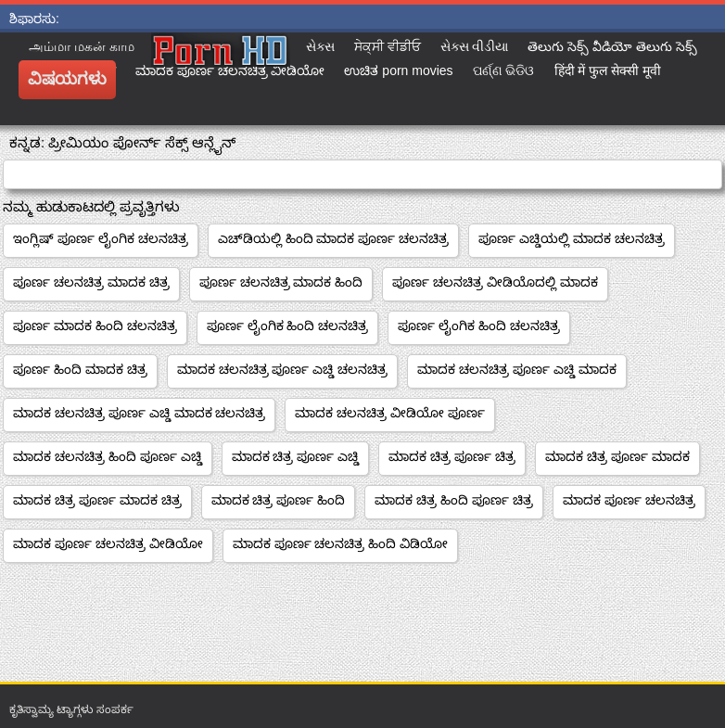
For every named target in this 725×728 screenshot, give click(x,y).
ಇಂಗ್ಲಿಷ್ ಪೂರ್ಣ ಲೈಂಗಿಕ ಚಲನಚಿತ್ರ (101, 238)
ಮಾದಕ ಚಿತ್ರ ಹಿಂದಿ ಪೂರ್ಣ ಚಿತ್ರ (454, 500)
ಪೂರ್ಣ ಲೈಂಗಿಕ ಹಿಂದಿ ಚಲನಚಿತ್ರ (288, 326)
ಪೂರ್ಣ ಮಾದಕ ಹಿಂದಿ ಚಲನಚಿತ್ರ (95, 326)
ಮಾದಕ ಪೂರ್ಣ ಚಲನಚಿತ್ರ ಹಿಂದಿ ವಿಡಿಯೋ (341, 543)
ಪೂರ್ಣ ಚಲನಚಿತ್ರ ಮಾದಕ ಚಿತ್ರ (91, 282)
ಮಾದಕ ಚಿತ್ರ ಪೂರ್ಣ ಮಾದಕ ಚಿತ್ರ (97, 500)
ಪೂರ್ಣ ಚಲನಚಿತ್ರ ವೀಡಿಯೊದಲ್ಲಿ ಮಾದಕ (495, 282)
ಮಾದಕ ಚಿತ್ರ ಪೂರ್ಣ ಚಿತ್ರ (452, 456)
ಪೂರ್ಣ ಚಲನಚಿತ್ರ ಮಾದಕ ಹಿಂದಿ (281, 282)
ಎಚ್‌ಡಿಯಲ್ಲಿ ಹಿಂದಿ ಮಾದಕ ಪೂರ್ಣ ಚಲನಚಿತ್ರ (334, 238)
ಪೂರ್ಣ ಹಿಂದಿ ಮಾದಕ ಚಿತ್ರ (80, 369)
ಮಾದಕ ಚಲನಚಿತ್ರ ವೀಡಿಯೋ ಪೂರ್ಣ (390, 413)
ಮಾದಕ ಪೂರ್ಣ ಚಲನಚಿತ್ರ (629, 500)
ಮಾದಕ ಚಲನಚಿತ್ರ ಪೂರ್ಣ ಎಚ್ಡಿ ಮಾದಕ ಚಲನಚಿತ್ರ (139, 413)
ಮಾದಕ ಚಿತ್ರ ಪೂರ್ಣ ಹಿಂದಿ (279, 500)
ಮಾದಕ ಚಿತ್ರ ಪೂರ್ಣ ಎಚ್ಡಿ (296, 456)
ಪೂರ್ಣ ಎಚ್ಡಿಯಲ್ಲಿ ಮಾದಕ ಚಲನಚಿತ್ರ (572, 238)
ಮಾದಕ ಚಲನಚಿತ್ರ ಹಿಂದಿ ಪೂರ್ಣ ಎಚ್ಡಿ (108, 456)
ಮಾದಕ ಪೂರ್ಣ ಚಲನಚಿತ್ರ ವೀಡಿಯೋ (108, 543)
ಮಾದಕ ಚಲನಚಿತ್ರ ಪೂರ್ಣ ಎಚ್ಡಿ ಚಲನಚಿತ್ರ (283, 369)
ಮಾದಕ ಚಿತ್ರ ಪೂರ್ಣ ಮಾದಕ (617, 456)
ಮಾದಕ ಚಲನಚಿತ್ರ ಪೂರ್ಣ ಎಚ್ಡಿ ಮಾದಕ (517, 369)
